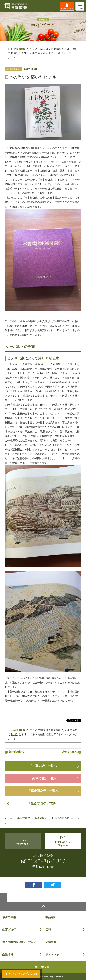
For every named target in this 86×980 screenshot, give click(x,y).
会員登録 (19, 730)
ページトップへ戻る (43, 907)
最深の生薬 (9, 917)
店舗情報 (51, 942)
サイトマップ (54, 955)
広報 (48, 930)
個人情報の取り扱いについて (20, 942)
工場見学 (44, 967)
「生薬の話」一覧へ (43, 766)
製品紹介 (51, 917)
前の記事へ (16, 752)
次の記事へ (70, 752)
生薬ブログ (9, 930)
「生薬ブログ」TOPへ (43, 803)
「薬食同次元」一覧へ (43, 791)
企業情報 (8, 955)
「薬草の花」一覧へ (43, 778)
